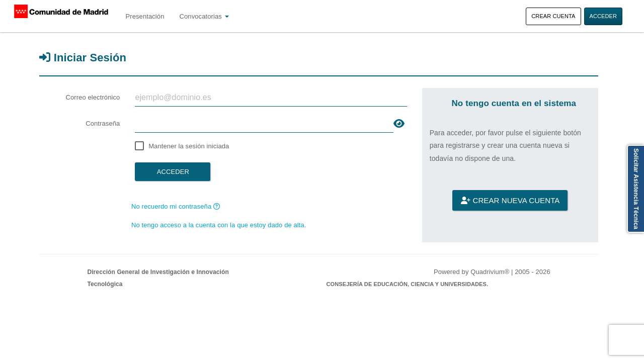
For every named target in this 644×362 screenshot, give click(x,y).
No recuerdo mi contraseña (176, 206)
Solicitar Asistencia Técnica (636, 189)
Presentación (145, 16)
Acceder (603, 16)
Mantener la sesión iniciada (189, 146)
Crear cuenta (553, 16)
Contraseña (103, 123)
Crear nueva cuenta (510, 200)
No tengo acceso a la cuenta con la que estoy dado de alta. (219, 225)
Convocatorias (204, 16)
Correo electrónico (93, 97)
